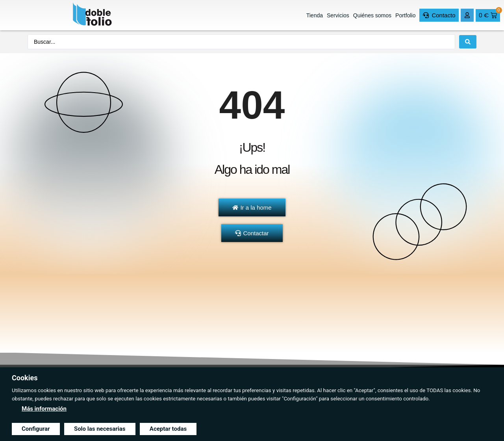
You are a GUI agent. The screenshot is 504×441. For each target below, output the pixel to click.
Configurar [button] (36, 429)
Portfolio (405, 15)
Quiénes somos (372, 15)
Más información (44, 409)
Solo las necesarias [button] (100, 429)
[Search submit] (468, 42)
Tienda (315, 15)
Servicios (338, 15)
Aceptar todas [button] (168, 429)
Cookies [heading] (25, 378)
